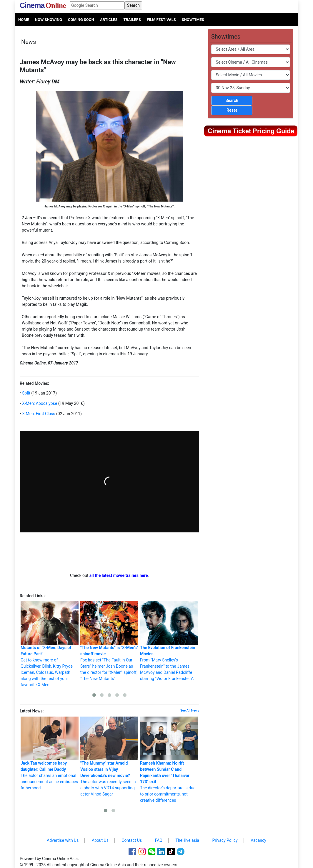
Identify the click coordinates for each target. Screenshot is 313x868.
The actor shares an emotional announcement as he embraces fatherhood (50, 753)
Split (26, 393)
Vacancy (258, 840)
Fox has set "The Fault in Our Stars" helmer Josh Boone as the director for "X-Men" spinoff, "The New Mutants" (109, 641)
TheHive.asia (187, 840)
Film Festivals (161, 20)
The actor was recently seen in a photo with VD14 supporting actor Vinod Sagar (109, 756)
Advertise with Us (63, 840)
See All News (190, 711)
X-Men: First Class (38, 414)
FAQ (159, 840)
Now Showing (49, 20)
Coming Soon (81, 20)
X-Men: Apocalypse (39, 403)
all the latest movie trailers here (119, 575)
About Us (100, 840)
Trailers (132, 20)
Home (24, 20)
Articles (109, 20)
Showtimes (193, 20)
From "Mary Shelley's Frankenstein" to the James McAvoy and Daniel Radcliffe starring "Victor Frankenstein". (169, 641)
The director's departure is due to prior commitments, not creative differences (169, 760)
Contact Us (132, 840)
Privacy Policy (225, 840)
